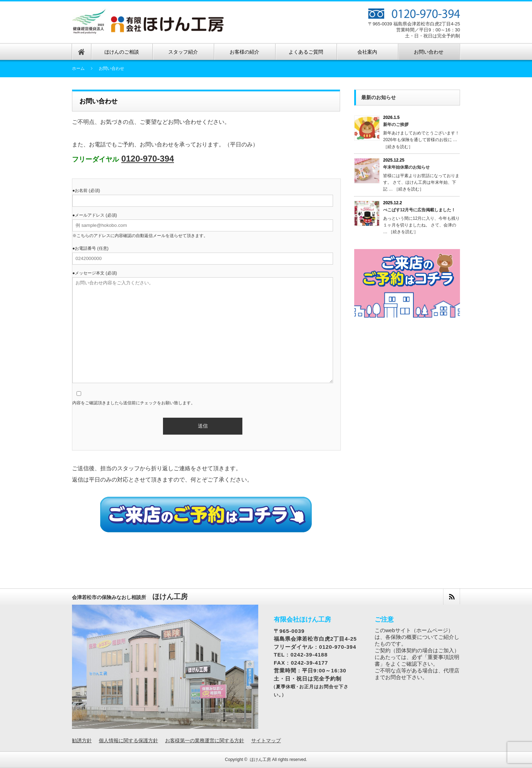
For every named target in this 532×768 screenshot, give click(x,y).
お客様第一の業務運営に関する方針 (205, 740)
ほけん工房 (260, 760)
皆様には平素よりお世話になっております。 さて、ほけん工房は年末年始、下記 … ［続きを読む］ (421, 182)
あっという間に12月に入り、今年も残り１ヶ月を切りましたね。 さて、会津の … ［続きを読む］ (421, 225)
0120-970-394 (148, 159)
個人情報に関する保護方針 (128, 740)
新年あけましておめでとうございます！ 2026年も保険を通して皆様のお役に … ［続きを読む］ (421, 140)
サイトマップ (266, 740)
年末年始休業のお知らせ (406, 167)
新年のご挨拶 (396, 125)
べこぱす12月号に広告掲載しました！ (419, 210)
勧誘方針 (82, 740)
